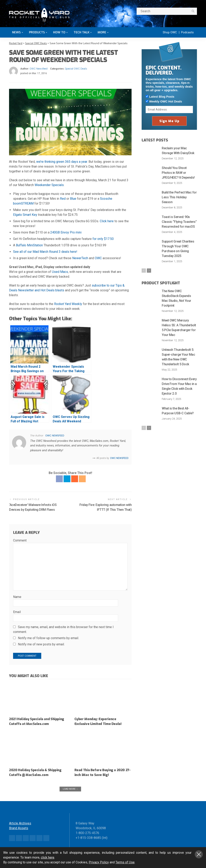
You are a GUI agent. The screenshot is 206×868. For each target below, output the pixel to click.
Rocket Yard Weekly (68, 304)
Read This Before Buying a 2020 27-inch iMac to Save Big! (101, 777)
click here (48, 857)
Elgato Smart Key (25, 215)
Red (63, 199)
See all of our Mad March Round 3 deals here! (45, 252)
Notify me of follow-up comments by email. (48, 638)
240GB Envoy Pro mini (66, 232)
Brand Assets (19, 833)
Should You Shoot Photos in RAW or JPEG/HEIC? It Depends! (178, 172)
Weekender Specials (49, 185)
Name (17, 597)
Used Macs (60, 272)
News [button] (16, 32)
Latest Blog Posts (160, 96)
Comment (20, 540)
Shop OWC (170, 32)
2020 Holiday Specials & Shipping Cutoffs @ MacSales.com (37, 777)
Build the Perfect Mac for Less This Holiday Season (179, 197)
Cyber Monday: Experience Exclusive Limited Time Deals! (99, 721)
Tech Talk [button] (81, 32)
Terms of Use (125, 862)
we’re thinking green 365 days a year (62, 162)
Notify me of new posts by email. (41, 644)
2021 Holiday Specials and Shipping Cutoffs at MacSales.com (30, 723)
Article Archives (20, 828)
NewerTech (80, 258)
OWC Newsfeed (39, 68)
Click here (107, 221)
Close (199, 854)
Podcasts (187, 32)
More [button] (102, 32)
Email (17, 612)
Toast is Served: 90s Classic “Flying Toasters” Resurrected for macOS (179, 222)
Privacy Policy (99, 862)
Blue (73, 199)
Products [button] (37, 32)
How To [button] (59, 32)
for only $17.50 (103, 239)
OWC (98, 258)
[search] (193, 11)
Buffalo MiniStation (29, 245)
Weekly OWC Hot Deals (164, 101)
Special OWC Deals (76, 68)
